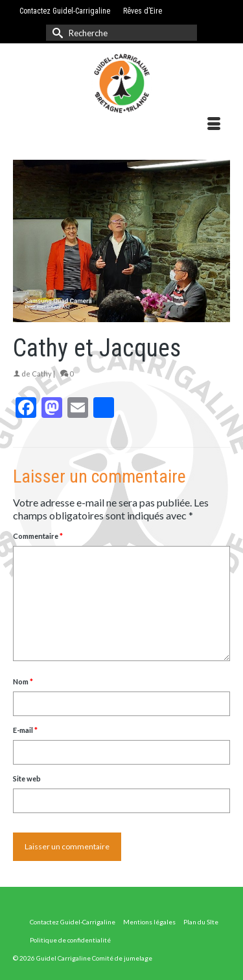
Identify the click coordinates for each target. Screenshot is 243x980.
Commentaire (38, 536)
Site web (27, 779)
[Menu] (214, 124)
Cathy (42, 374)
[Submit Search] (56, 33)
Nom (23, 681)
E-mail (25, 730)
